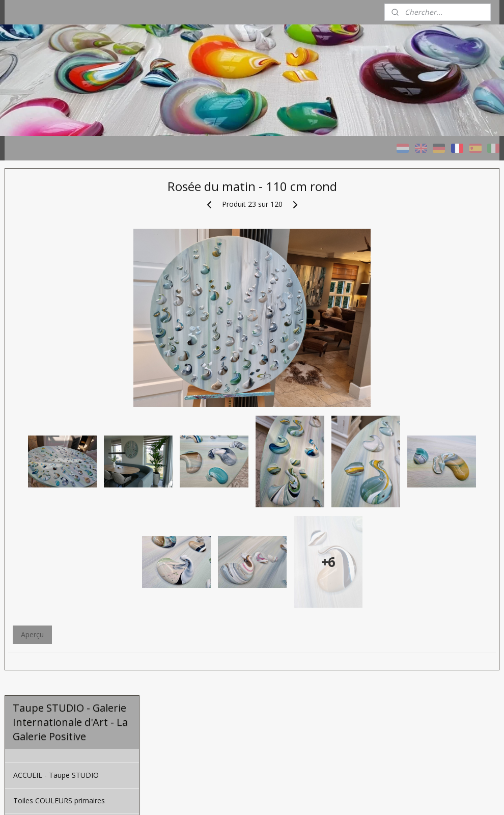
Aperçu (176, 734)
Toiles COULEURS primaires (59, 273)
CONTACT (30, 435)
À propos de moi (41, 410)
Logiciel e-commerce (344, 796)
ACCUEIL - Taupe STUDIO (56, 248)
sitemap (283, 796)
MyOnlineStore (434, 796)
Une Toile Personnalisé (51, 375)
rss (305, 796)
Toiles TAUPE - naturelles (55, 298)
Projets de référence (47, 349)
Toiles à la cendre (42, 324)
